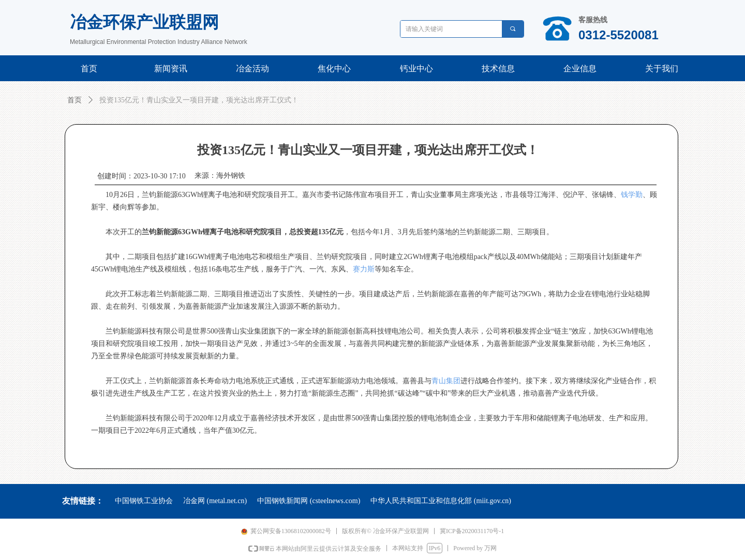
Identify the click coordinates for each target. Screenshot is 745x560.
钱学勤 (632, 195)
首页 (74, 100)
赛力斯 (364, 269)
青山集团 (446, 381)
